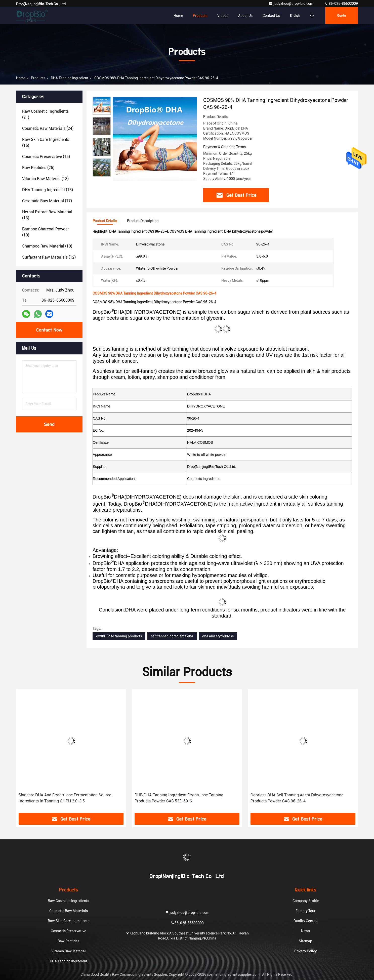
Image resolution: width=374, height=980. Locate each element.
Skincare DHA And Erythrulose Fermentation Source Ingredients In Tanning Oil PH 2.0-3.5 (65, 798)
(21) (45, 114)
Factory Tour (305, 911)
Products (200, 16)
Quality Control (306, 921)
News (305, 931)
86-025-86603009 (341, 4)
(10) (46, 232)
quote (342, 16)
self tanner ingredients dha (172, 636)
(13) (45, 179)
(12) (49, 257)
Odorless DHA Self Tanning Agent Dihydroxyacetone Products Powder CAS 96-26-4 (297, 798)
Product (99, 394)
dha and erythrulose (218, 636)
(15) (46, 142)
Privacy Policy (305, 951)
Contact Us (271, 16)
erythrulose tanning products (119, 636)
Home (178, 16)
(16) (46, 157)
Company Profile (306, 901)
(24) (48, 128)
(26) (38, 168)
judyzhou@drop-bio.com (291, 4)
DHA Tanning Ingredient (70, 78)
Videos (223, 16)
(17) (47, 201)
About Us (245, 16)
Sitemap (305, 941)
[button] (102, 174)
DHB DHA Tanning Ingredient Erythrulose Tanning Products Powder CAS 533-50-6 (179, 798)
